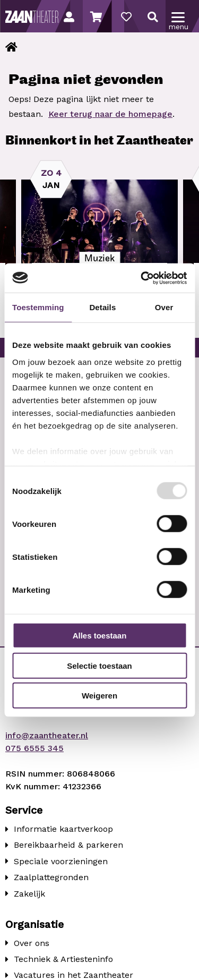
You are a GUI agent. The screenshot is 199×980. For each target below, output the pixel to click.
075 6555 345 (34, 748)
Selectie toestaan (99, 665)
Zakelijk (29, 894)
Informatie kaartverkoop (63, 829)
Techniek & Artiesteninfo (63, 959)
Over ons (32, 943)
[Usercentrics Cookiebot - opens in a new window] (142, 278)
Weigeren (99, 696)
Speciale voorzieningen (61, 861)
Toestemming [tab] (38, 307)
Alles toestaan (100, 636)
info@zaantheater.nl (47, 735)
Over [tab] (164, 307)
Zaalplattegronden (51, 877)
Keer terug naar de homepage (110, 114)
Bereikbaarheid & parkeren (68, 845)
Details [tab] (102, 307)
